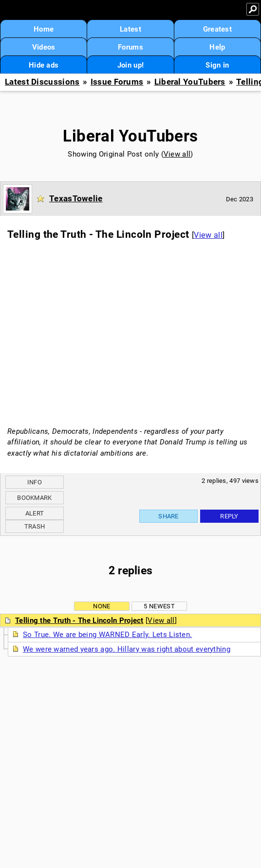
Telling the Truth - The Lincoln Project (79, 620)
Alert (35, 513)
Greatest (217, 29)
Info (35, 482)
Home (44, 29)
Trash (35, 526)
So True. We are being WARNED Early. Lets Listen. (107, 635)
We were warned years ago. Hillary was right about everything (127, 649)
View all (177, 154)
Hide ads (44, 65)
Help (217, 47)
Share (168, 516)
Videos (44, 47)
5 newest (159, 606)
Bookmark (34, 498)
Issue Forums (117, 82)
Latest (130, 29)
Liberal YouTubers (190, 82)
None (102, 606)
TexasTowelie (76, 198)
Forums (130, 47)
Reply (229, 516)
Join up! (130, 65)
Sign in (217, 65)
